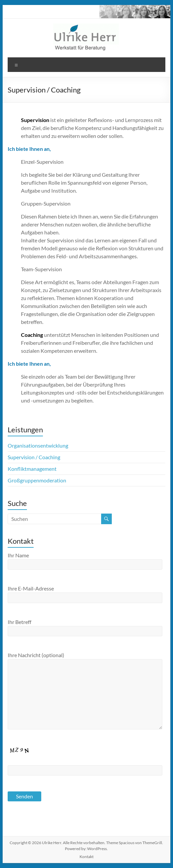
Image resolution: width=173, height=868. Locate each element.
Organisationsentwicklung (38, 445)
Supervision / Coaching (34, 457)
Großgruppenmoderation (37, 480)
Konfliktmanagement (32, 469)
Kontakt (86, 857)
